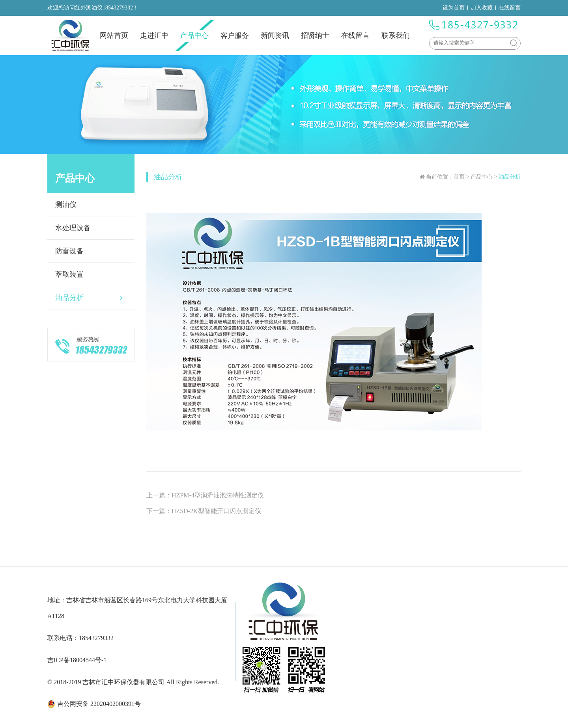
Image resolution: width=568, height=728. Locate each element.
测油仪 (66, 205)
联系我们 (396, 35)
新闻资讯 (275, 35)
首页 (459, 177)
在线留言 (510, 8)
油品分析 (89, 298)
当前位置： (440, 177)
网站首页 (114, 35)
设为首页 (454, 8)
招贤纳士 (315, 35)
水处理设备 (73, 228)
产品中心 (194, 35)
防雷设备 (69, 251)
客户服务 (235, 35)
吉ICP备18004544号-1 (77, 660)
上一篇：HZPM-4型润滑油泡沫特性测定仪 (205, 495)
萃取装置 (69, 274)
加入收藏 (482, 8)
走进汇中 (154, 35)
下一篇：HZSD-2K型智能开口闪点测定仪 (204, 511)
